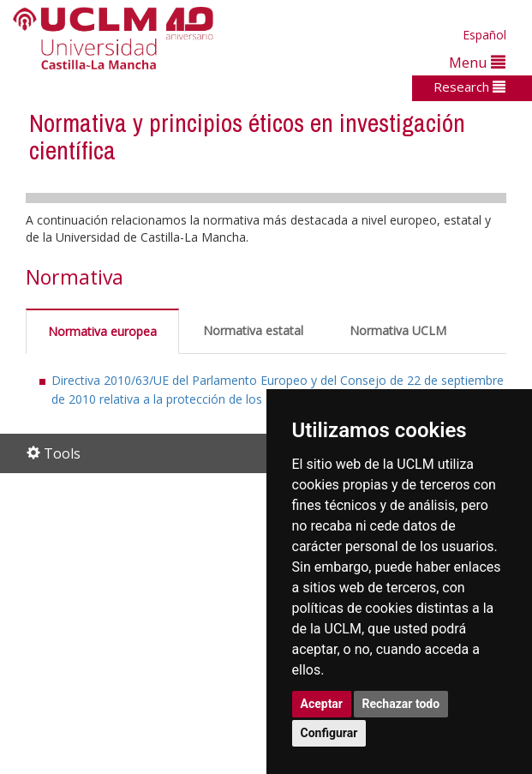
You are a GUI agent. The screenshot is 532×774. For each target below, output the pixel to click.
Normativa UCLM (398, 330)
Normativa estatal (253, 330)
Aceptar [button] (322, 704)
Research (469, 87)
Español (484, 35)
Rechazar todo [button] (401, 704)
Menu (477, 62)
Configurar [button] (329, 733)
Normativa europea (102, 331)
